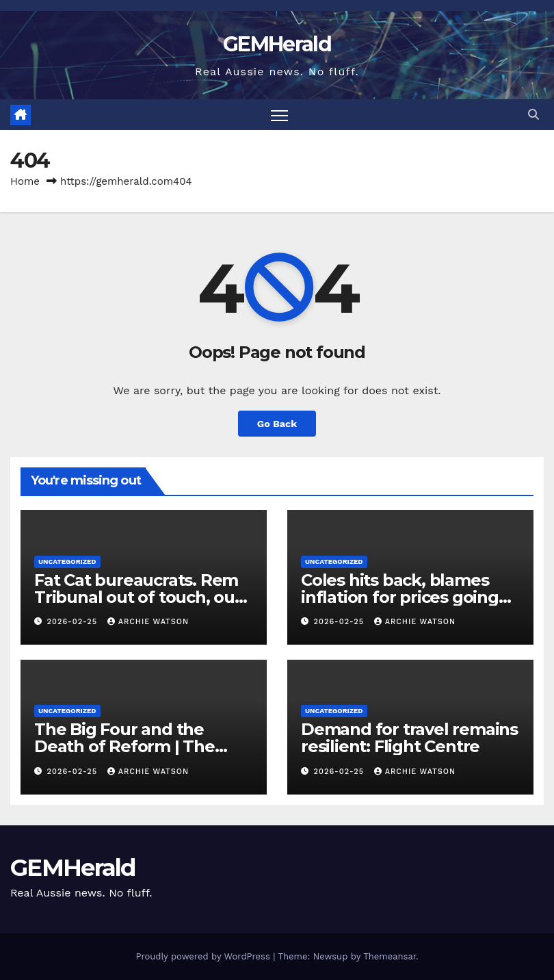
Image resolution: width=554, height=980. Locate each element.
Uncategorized (67, 562)
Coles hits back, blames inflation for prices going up (400, 597)
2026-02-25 (74, 622)
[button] (533, 115)
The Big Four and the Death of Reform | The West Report (124, 746)
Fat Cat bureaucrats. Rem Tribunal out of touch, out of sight (138, 597)
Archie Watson (148, 622)
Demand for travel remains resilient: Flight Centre (409, 738)
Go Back (277, 424)
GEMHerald (277, 44)
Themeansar (390, 956)
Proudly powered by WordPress (204, 956)
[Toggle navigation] (279, 115)
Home (25, 181)
